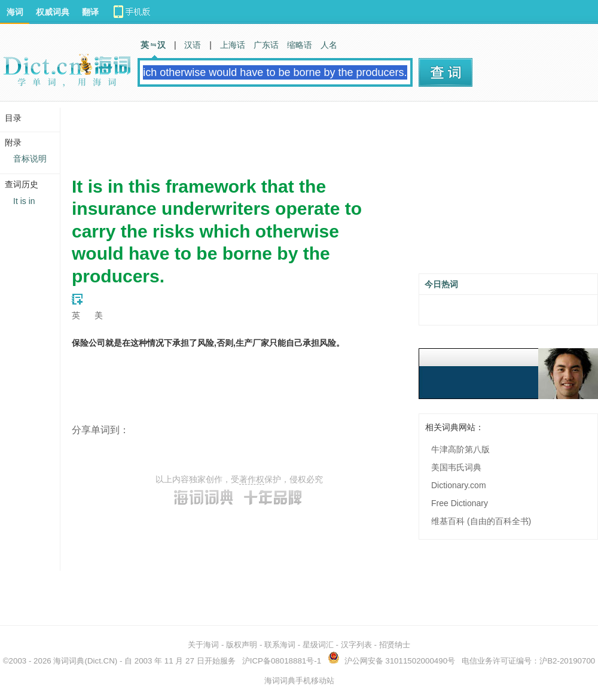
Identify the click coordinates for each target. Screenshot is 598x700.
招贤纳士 (395, 645)
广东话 (266, 45)
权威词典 (53, 12)
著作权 (252, 479)
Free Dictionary (460, 503)
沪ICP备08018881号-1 (282, 661)
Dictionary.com (459, 485)
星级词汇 (318, 645)
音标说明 (30, 159)
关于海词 (203, 645)
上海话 (233, 45)
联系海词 (280, 645)
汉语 (193, 45)
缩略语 (300, 45)
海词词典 (69, 661)
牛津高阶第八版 (460, 449)
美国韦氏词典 (456, 467)
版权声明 (242, 645)
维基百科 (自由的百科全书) (481, 521)
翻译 (90, 12)
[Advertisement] (289, 135)
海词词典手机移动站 (299, 681)
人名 (329, 45)
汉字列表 (356, 645)
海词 (15, 12)
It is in (24, 201)
